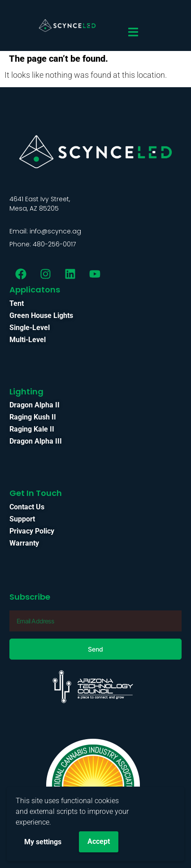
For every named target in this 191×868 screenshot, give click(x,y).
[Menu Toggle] (133, 32)
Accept (99, 841)
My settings (43, 842)
